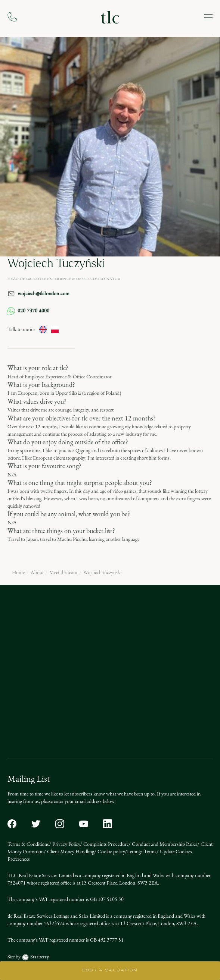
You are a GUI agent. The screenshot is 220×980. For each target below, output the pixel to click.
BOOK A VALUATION (110, 970)
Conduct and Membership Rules (164, 844)
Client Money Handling (70, 852)
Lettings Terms (142, 852)
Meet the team (63, 573)
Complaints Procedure (105, 844)
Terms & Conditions (28, 844)
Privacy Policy (66, 844)
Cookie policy (111, 852)
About (37, 573)
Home (18, 573)
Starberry (39, 957)
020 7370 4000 (29, 311)
